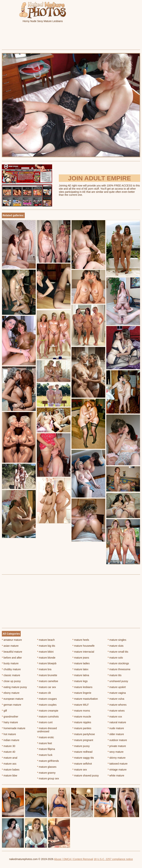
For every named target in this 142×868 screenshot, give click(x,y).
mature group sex (48, 778)
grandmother (10, 717)
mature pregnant (83, 740)
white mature (116, 776)
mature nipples (82, 722)
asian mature (10, 646)
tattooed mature (118, 764)
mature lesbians (82, 687)
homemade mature (14, 728)
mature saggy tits (83, 758)
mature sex (80, 770)
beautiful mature (12, 652)
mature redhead (82, 752)
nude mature (116, 728)
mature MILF (81, 705)
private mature (117, 746)
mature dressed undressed (47, 730)
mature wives (116, 711)
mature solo (115, 658)
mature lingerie (82, 693)
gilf (4, 711)
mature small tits (118, 652)
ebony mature (11, 693)
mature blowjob (47, 663)
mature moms (81, 711)
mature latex (80, 669)
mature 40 (9, 752)
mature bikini (45, 652)
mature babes (11, 770)
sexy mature (116, 752)
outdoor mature (117, 740)
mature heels (81, 640)
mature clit (44, 693)
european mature (13, 699)
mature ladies (81, 663)
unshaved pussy (118, 681)
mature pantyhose (84, 734)
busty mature (10, 663)
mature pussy (81, 746)
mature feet (45, 743)
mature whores (117, 705)
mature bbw (10, 776)
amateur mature (12, 640)
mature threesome (119, 669)
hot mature (9, 734)
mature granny (46, 773)
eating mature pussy (14, 687)
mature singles (117, 640)
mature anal (10, 758)
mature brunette (47, 675)
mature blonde (46, 658)
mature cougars (47, 699)
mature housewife (84, 646)
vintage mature (117, 770)
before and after (12, 658)
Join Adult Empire (99, 178)
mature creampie (48, 711)
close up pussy (11, 681)
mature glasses (47, 767)
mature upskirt (117, 687)
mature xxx (115, 717)
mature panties (82, 728)
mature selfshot (82, 764)
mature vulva (116, 699)
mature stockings (118, 663)
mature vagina (117, 693)
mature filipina (46, 749)
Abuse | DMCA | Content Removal (73, 859)
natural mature (117, 722)
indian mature (11, 740)
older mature (116, 734)
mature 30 (9, 746)
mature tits (115, 675)
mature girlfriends (48, 761)
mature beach (46, 640)
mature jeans (81, 658)
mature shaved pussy (86, 776)
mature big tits (46, 646)
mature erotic (46, 737)
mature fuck (45, 755)
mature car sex (47, 687)
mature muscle (82, 717)
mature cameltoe (48, 681)
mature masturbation (85, 699)
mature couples (47, 705)
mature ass (9, 764)
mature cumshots (48, 717)
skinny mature (117, 758)
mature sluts (116, 646)
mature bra (44, 669)
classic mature (11, 675)
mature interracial (83, 652)
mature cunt (45, 722)
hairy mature (10, 722)
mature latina (81, 675)
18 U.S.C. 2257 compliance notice (113, 859)
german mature (11, 705)
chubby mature (11, 669)
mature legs (80, 681)
